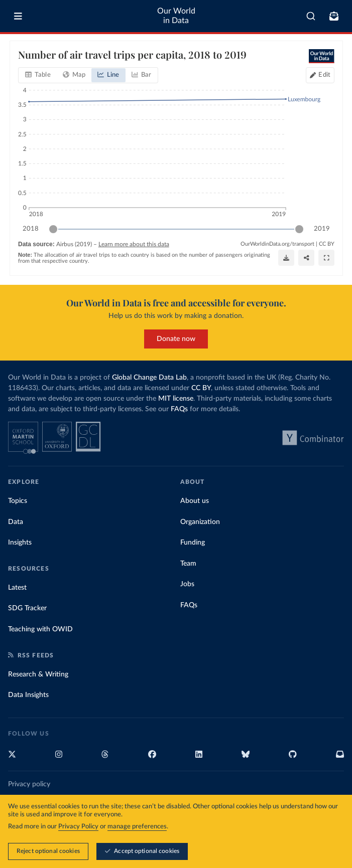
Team (188, 564)
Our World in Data (176, 16)
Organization (200, 522)
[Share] (306, 258)
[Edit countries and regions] (320, 75)
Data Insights (28, 695)
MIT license (176, 399)
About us (195, 501)
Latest (17, 588)
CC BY (327, 244)
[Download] (286, 258)
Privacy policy (29, 784)
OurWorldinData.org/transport (277, 244)
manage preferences (137, 827)
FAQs (179, 409)
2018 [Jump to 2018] (31, 228)
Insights (20, 543)
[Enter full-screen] (326, 258)
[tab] (38, 75)
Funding (193, 543)
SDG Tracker (27, 608)
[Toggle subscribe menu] (334, 16)
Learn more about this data (133, 244)
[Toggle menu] (18, 16)
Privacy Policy (78, 827)
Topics (18, 501)
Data (16, 522)
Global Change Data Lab (149, 378)
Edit (324, 75)
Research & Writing (38, 674)
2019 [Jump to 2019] (322, 228)
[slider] (53, 229)
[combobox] (311, 16)
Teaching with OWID (40, 629)
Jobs (187, 584)
